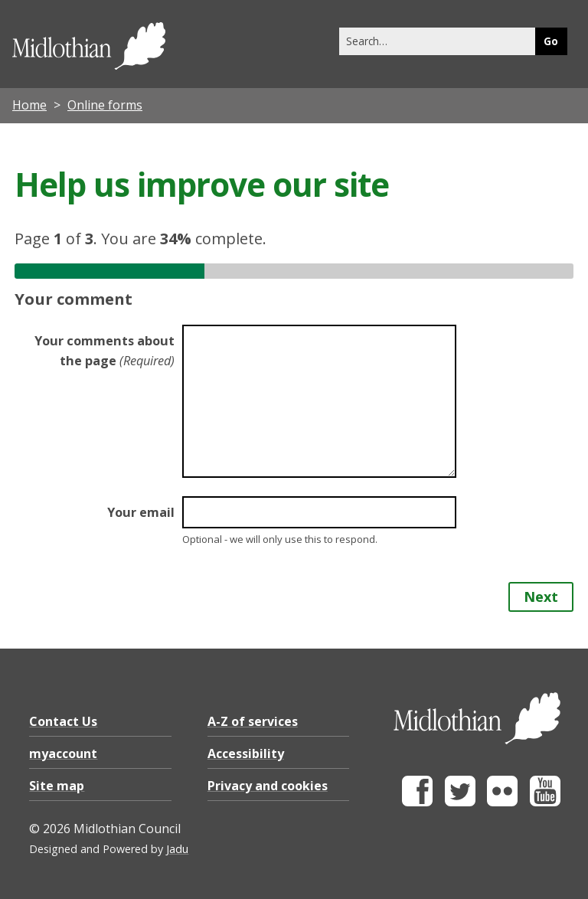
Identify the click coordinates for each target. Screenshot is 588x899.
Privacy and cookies (268, 786)
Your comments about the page (105, 351)
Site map (57, 786)
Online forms (105, 105)
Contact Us (63, 721)
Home (29, 105)
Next (541, 597)
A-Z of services (253, 721)
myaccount (63, 754)
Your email (141, 512)
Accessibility (246, 754)
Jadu (177, 849)
